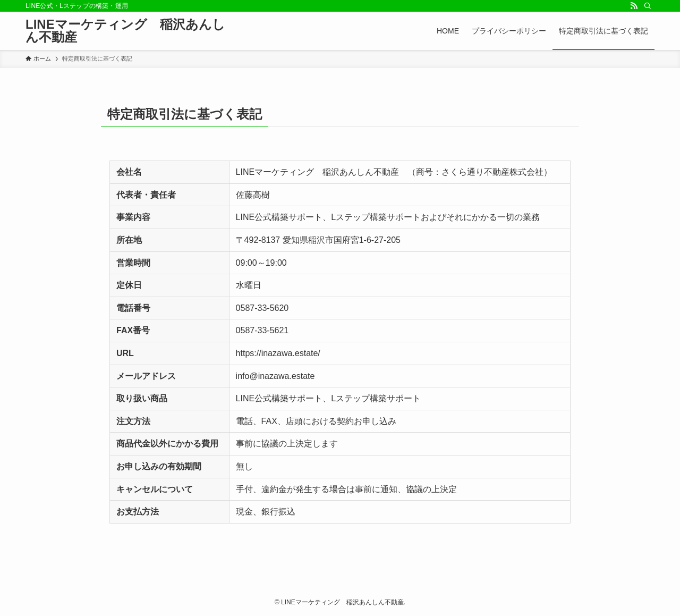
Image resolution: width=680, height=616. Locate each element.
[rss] (634, 6)
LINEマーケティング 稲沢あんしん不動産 (125, 31)
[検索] (648, 6)
